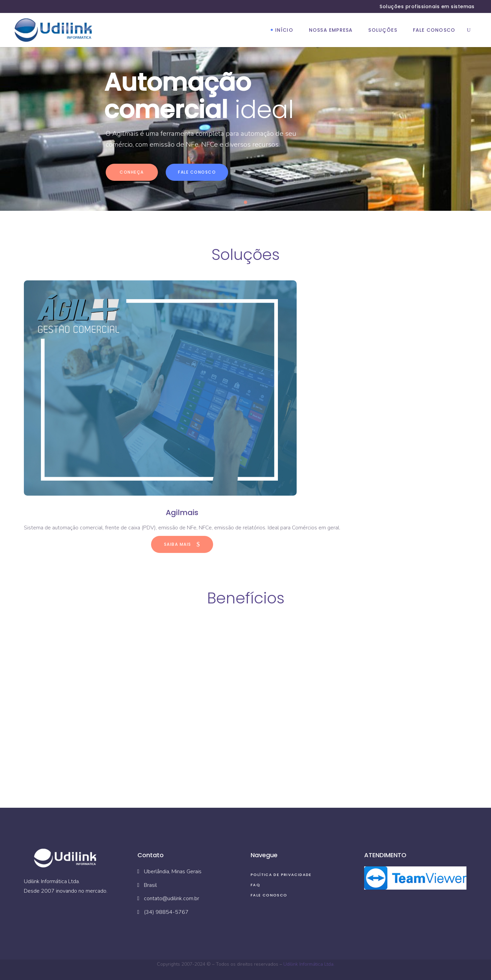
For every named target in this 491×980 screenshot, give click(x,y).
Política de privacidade (281, 875)
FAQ (255, 885)
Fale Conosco (269, 895)
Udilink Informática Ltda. (309, 964)
